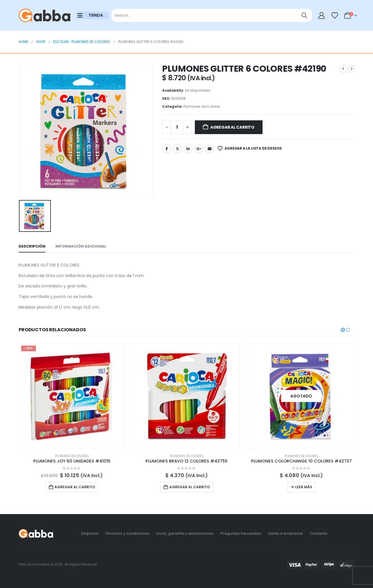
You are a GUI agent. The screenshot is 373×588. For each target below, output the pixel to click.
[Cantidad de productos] (177, 127)
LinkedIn (188, 149)
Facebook (167, 149)
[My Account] (322, 15)
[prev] (343, 69)
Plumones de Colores (202, 106)
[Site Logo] (44, 15)
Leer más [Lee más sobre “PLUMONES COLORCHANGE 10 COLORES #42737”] (304, 487)
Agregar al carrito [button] (75, 487)
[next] (352, 69)
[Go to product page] (72, 396)
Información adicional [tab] (81, 246)
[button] (343, 330)
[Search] (305, 15)
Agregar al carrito (232, 127)
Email (209, 149)
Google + (199, 149)
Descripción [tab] (32, 246)
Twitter (177, 149)
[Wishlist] (335, 15)
